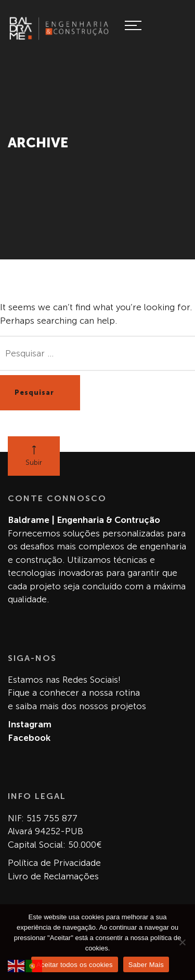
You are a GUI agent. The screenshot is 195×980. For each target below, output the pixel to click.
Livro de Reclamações (53, 876)
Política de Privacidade (54, 863)
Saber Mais (146, 965)
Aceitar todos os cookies (75, 965)
